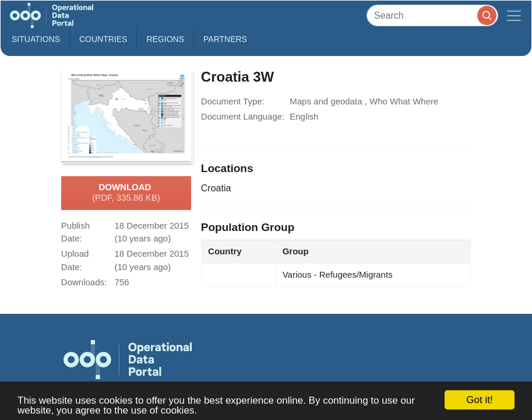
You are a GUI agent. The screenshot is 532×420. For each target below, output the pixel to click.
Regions (165, 39)
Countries (103, 39)
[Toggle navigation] (514, 15)
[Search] (432, 15)
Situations (36, 39)
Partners (225, 39)
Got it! (479, 400)
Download (126, 193)
